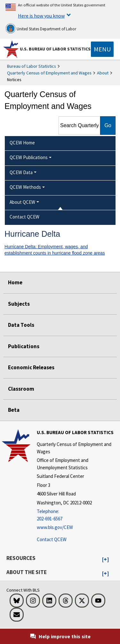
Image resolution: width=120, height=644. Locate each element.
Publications (24, 346)
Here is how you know (41, 16)
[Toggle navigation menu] (102, 49)
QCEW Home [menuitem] (22, 143)
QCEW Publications (29, 157)
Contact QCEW (52, 539)
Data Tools (21, 325)
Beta (14, 410)
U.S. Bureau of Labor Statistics (55, 49)
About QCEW (22, 202)
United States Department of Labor (41, 28)
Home (15, 282)
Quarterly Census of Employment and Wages (49, 73)
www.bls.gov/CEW (55, 527)
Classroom (21, 389)
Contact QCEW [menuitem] (24, 217)
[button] (105, 560)
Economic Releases (31, 367)
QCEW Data (21, 172)
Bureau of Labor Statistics (32, 66)
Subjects (19, 304)
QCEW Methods (25, 187)
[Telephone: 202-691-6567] (78, 515)
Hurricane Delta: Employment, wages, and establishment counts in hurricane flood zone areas (55, 250)
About (103, 73)
